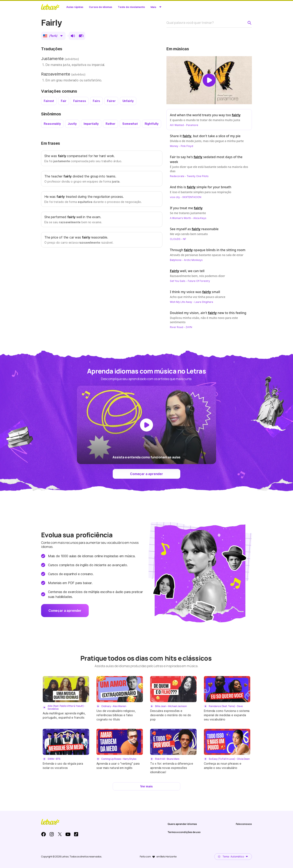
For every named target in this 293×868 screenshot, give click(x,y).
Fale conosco (244, 824)
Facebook (44, 834)
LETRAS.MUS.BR (50, 7)
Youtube (68, 834)
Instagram (52, 834)
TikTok (76, 834)
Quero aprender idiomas (182, 824)
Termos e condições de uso (184, 832)
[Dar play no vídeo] (209, 80)
